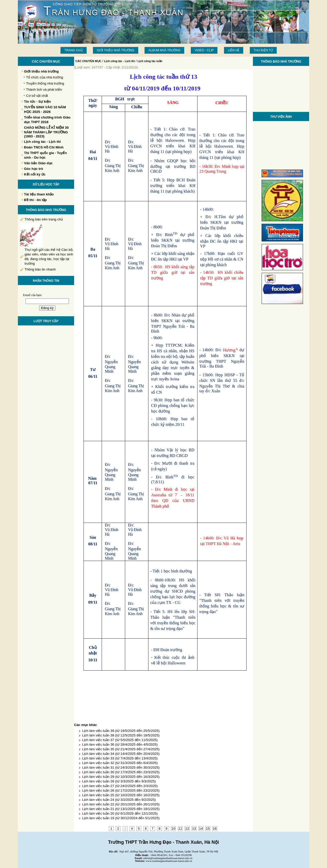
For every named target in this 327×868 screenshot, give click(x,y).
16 (215, 829)
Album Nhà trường (164, 50)
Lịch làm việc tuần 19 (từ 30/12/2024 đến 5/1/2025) (121, 818)
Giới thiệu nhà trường (116, 50)
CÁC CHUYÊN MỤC (88, 61)
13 (194, 829)
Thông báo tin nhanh (40, 269)
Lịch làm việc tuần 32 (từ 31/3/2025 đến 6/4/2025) (120, 763)
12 (187, 829)
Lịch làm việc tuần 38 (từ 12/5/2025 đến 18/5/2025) (121, 735)
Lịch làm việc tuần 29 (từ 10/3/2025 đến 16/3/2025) (121, 777)
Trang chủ (74, 50)
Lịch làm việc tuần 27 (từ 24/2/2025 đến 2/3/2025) (120, 786)
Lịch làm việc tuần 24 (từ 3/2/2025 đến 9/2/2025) (119, 800)
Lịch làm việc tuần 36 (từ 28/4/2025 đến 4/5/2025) (120, 744)
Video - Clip (204, 50)
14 (201, 829)
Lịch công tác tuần (150, 61)
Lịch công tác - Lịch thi (120, 61)
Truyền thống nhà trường (45, 83)
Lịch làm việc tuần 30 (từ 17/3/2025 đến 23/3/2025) (121, 772)
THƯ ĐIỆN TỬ (263, 50)
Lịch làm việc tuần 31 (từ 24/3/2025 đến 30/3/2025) (121, 767)
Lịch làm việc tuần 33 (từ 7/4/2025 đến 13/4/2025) (120, 758)
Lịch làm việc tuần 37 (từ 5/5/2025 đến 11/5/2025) (120, 740)
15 (208, 829)
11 (180, 829)
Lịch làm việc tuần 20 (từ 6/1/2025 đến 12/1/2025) (120, 813)
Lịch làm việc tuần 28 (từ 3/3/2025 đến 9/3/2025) (119, 781)
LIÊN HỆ (234, 50)
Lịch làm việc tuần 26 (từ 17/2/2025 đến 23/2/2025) (121, 790)
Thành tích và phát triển (44, 90)
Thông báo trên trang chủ (44, 219)
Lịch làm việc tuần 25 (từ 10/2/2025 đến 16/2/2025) (121, 795)
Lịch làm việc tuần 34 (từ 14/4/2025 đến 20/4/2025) (121, 754)
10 (173, 829)
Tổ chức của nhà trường (45, 77)
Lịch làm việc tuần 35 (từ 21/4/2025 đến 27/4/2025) (121, 749)
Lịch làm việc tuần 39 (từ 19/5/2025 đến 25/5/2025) (121, 731)
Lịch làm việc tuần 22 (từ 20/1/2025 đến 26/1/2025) (121, 804)
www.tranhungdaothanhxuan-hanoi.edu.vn (169, 861)
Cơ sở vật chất (37, 96)
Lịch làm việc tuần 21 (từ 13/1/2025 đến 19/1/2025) (121, 809)
